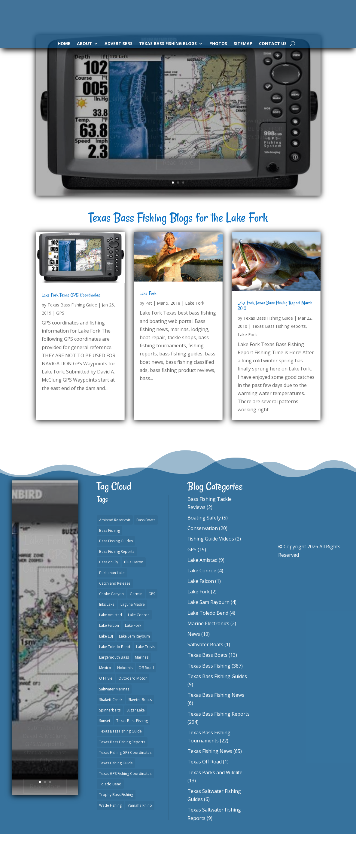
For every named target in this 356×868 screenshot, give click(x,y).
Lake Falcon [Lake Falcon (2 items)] (109, 660)
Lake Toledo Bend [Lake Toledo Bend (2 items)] (115, 681)
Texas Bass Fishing (209, 700)
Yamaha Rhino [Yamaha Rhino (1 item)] (140, 840)
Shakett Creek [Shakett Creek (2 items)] (111, 734)
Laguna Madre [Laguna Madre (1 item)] (133, 639)
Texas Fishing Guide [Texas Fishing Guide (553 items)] (116, 797)
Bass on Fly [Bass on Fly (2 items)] (109, 596)
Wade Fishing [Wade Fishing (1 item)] (110, 840)
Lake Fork (148, 327)
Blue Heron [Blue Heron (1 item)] (134, 596)
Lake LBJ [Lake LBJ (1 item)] (106, 670)
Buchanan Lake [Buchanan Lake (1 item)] (112, 607)
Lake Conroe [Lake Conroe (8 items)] (139, 649)
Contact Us (273, 44)
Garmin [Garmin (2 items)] (136, 628)
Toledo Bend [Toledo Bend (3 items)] (110, 818)
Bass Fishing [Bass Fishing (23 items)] (110, 565)
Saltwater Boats (205, 679)
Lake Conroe (202, 605)
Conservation (203, 562)
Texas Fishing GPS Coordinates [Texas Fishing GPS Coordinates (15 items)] (125, 787)
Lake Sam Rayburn (208, 636)
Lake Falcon (201, 615)
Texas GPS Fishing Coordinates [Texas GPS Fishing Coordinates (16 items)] (125, 808)
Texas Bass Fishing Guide (72, 339)
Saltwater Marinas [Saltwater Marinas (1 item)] (114, 723)
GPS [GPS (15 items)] (152, 628)
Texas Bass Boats (207, 689)
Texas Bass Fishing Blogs (168, 44)
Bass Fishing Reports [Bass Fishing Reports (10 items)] (117, 586)
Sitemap (243, 44)
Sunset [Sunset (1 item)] (105, 755)
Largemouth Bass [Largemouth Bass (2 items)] (114, 691)
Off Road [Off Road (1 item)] (146, 702)
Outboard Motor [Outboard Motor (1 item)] (133, 713)
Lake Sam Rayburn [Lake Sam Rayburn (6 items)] (134, 670)
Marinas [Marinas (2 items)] (142, 691)
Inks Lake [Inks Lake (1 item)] (107, 639)
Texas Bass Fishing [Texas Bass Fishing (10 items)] (132, 755)
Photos (218, 44)
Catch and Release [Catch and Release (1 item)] (115, 618)
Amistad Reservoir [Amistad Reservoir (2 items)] (115, 554)
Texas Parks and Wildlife (215, 807)
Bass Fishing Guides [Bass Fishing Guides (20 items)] (116, 575)
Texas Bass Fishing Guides (217, 711)
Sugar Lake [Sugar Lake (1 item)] (136, 744)
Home (64, 44)
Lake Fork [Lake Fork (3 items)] (133, 660)
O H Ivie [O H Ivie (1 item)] (106, 713)
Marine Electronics (208, 658)
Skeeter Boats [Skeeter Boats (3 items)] (140, 734)
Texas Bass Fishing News (216, 729)
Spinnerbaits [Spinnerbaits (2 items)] (110, 744)
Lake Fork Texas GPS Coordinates (71, 329)
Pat (149, 337)
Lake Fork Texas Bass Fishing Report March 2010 (275, 340)
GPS (60, 347)
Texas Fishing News (210, 785)
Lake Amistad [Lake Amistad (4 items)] (111, 649)
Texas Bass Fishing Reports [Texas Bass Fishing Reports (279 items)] (122, 776)
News (194, 668)
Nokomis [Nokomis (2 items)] (125, 702)
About (84, 44)
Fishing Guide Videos (211, 573)
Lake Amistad (202, 594)
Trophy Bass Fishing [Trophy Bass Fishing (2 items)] (116, 829)
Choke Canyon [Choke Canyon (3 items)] (111, 628)
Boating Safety (204, 552)
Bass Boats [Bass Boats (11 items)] (146, 554)
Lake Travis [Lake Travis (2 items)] (146, 681)
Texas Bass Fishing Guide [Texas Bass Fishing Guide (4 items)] (120, 765)
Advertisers (119, 44)
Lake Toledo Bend (208, 647)
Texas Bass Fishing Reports (279, 360)
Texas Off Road (205, 796)
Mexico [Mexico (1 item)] (105, 702)
